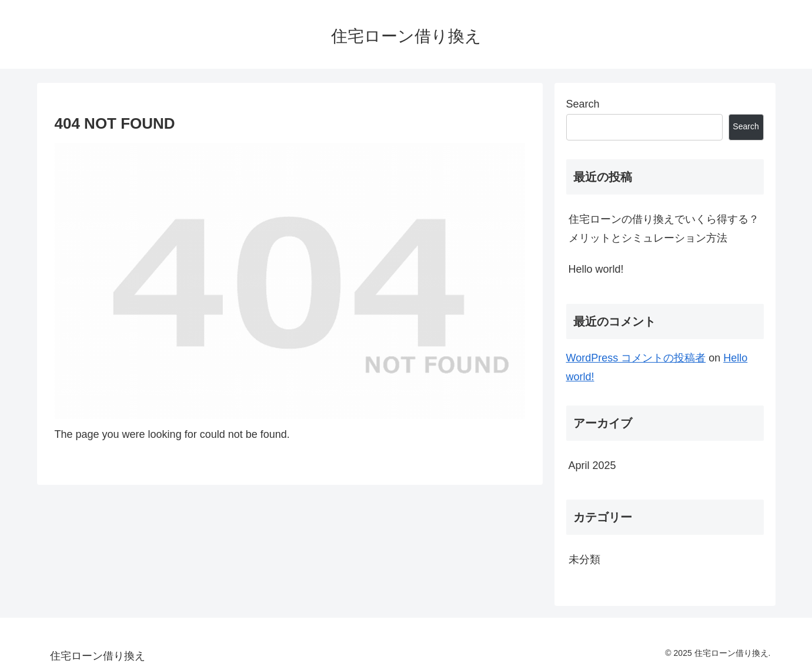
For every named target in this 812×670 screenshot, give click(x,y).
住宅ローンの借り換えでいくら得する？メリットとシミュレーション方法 (664, 229)
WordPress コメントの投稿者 (636, 358)
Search (583, 104)
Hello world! (596, 269)
